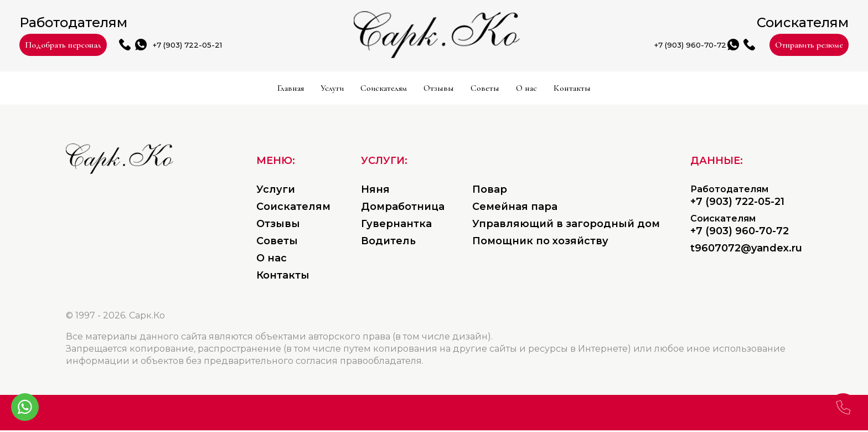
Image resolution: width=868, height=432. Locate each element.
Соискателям (331, 90)
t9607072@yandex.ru (746, 250)
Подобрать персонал (116, 45)
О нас (634, 90)
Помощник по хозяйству (540, 243)
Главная (128, 90)
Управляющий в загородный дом (566, 225)
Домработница (403, 208)
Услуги (219, 90)
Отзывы (449, 90)
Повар (490, 191)
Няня (375, 191)
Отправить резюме (759, 45)
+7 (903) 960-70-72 (565, 46)
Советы (547, 90)
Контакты (732, 90)
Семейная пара (515, 208)
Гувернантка (396, 225)
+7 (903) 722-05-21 (315, 46)
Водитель (388, 243)
